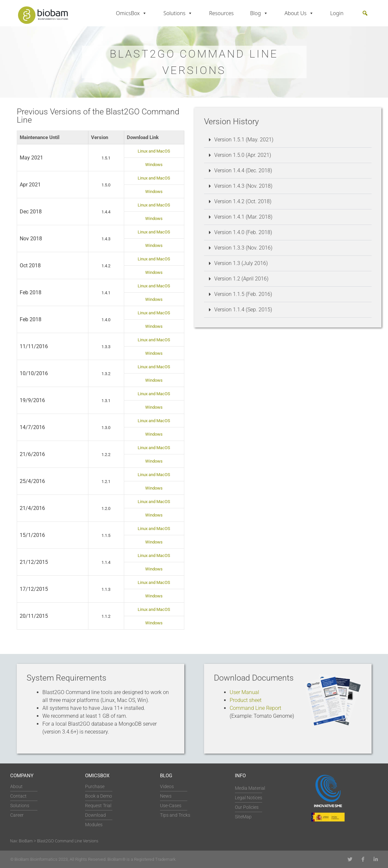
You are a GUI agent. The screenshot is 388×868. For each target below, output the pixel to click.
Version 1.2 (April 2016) (241, 279)
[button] (365, 13)
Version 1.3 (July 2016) (241, 263)
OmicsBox (132, 13)
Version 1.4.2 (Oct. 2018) (243, 201)
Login (337, 13)
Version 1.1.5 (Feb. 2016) (243, 294)
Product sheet (246, 700)
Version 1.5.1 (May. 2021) (244, 140)
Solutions (178, 13)
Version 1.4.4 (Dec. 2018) (243, 170)
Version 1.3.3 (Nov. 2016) (243, 248)
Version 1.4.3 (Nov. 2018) (243, 186)
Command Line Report (255, 708)
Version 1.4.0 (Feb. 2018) (243, 232)
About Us (299, 13)
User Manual (244, 692)
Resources (221, 13)
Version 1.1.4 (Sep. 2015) (243, 310)
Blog (259, 13)
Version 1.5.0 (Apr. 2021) (243, 155)
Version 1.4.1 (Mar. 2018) (243, 217)
